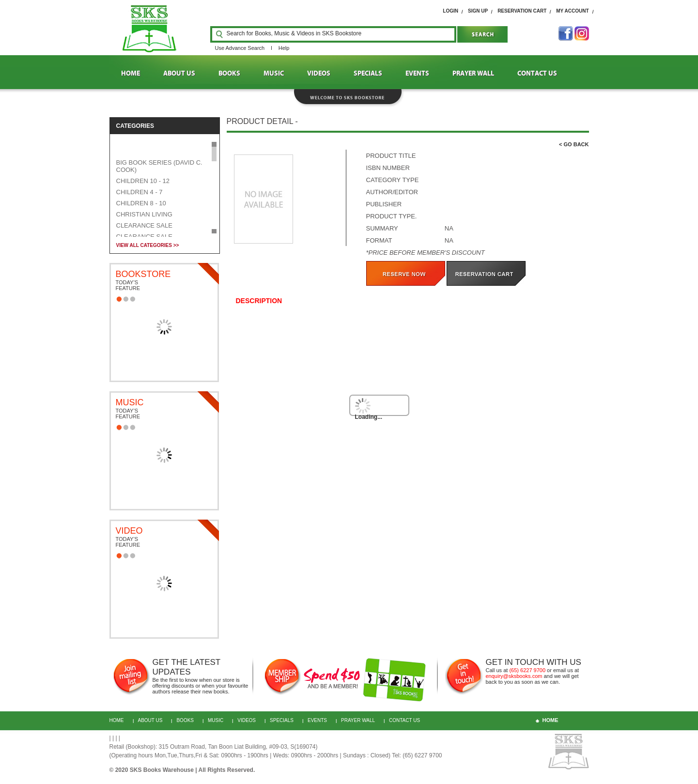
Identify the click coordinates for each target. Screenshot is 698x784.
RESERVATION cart (522, 11)
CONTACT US (537, 73)
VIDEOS (319, 73)
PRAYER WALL (473, 73)
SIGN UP (478, 11)
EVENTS (417, 73)
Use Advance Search (240, 48)
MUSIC (274, 73)
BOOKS (229, 73)
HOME (131, 73)
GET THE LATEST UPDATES (186, 667)
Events (317, 720)
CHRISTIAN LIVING (144, 214)
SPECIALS (368, 73)
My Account (572, 11)
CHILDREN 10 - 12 (143, 181)
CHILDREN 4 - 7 (140, 192)
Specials (282, 720)
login (450, 11)
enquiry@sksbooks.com (514, 676)
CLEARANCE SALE (144, 225)
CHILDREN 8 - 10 (141, 203)
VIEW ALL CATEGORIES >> (148, 245)
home (551, 720)
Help (284, 48)
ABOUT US (179, 73)
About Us (150, 720)
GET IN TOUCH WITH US (534, 662)
